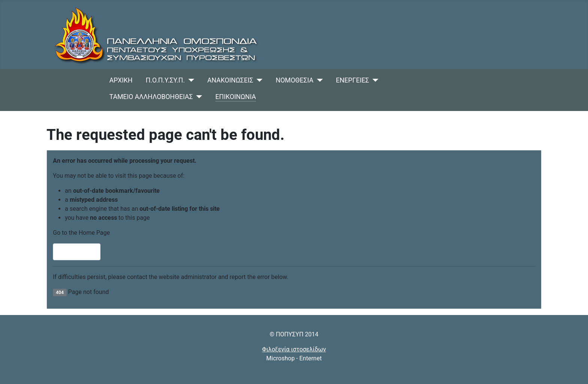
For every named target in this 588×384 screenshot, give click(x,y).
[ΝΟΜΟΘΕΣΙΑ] (318, 80)
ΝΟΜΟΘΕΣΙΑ (295, 80)
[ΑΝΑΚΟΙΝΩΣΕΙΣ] (258, 80)
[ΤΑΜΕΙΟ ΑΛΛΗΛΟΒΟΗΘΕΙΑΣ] (197, 97)
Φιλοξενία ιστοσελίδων (294, 349)
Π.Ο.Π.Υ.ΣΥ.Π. (165, 80)
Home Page (77, 252)
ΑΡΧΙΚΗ (121, 80)
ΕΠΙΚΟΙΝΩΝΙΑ (235, 97)
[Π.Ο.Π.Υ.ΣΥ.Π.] (190, 80)
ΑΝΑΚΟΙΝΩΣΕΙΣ (230, 80)
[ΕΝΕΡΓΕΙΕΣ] (374, 80)
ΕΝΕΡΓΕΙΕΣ (352, 80)
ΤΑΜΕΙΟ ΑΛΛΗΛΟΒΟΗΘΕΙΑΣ (151, 97)
